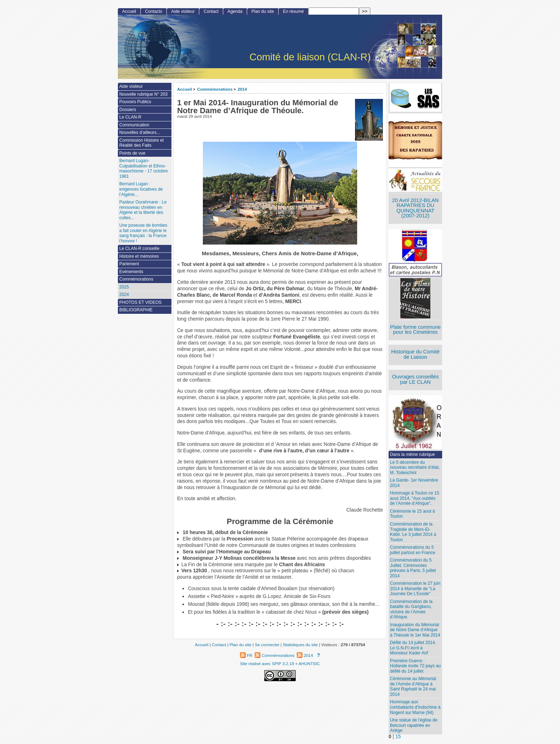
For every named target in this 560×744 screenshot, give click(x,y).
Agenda (235, 11)
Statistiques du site (300, 645)
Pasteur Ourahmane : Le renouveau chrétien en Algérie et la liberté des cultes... (143, 210)
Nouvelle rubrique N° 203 (143, 94)
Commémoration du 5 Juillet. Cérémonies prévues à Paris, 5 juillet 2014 (413, 568)
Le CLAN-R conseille (139, 248)
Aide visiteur (183, 11)
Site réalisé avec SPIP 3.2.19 (267, 663)
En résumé (293, 11)
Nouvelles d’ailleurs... (140, 132)
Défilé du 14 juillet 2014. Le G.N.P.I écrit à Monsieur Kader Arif (413, 648)
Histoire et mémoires (139, 256)
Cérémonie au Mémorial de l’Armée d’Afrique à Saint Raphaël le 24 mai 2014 (413, 687)
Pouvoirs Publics (135, 102)
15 (398, 737)
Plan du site (263, 11)
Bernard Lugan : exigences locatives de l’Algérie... (141, 189)
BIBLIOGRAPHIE (136, 310)
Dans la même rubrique (412, 454)
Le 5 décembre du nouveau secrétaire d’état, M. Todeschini (415, 467)
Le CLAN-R (130, 117)
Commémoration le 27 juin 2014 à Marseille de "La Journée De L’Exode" (415, 589)
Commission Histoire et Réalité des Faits (141, 143)
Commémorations (215, 89)
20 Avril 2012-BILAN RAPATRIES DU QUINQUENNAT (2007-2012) (415, 208)
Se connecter (267, 645)
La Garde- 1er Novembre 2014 (414, 483)
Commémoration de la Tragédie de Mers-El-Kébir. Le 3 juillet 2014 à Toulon (413, 532)
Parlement (129, 264)
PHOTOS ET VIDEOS (141, 302)
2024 (124, 295)
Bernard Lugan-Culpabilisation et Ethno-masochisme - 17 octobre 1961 (144, 169)
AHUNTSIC (309, 663)
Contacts (154, 11)
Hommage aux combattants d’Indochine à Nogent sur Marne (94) (415, 707)
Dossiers (128, 110)
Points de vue (132, 153)
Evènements (131, 272)
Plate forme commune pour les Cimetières (415, 330)
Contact (211, 11)
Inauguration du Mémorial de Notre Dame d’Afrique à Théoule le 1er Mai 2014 (415, 630)
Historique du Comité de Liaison (415, 354)
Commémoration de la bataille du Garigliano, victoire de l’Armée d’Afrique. (411, 609)
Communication (134, 125)
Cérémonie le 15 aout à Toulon (412, 514)
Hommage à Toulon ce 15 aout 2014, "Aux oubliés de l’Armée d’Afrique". (415, 498)
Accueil (185, 89)
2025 (124, 287)
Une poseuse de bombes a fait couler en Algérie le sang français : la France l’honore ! (143, 233)
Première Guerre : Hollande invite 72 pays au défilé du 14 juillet (415, 666)
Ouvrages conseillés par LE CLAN (416, 379)
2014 (242, 89)
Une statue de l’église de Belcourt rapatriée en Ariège (414, 725)
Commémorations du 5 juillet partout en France (412, 550)
